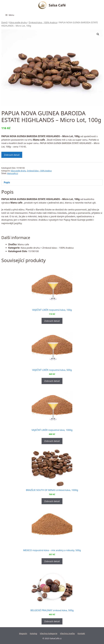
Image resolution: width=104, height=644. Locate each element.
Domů (4, 22)
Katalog (33, 633)
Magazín (23, 633)
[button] (98, 34)
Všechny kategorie (49, 633)
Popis (7, 182)
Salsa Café (57, 5)
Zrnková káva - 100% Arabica (43, 22)
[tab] (52, 182)
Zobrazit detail (12, 155)
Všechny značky (67, 633)
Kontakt (81, 633)
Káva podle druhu (18, 22)
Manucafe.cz (13, 173)
